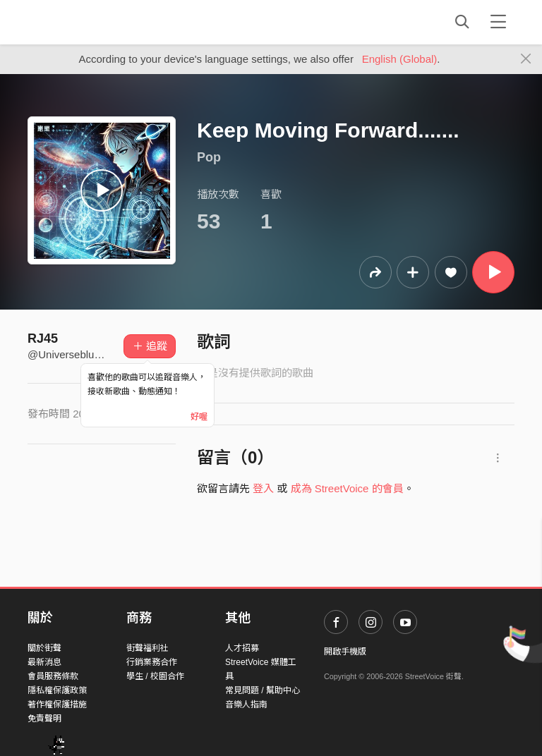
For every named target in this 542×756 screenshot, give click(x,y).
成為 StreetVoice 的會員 (347, 488)
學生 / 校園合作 (155, 676)
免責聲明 (44, 719)
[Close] (526, 59)
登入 (263, 488)
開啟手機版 (345, 652)
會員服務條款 (53, 676)
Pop (209, 157)
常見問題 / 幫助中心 (263, 690)
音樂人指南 (246, 705)
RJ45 (43, 339)
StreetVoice (86, 22)
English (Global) (400, 59)
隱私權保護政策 (57, 690)
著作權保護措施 (57, 705)
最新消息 (44, 662)
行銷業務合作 (152, 662)
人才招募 (242, 648)
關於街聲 (44, 648)
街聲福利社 (147, 648)
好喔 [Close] (199, 417)
